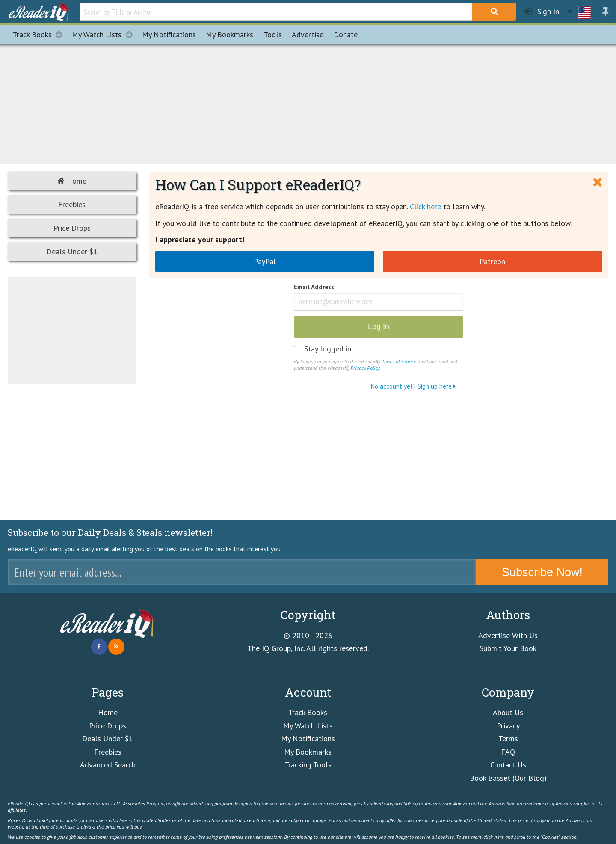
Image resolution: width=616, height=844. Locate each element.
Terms (508, 738)
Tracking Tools (308, 765)
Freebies (72, 204)
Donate (346, 34)
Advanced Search (108, 765)
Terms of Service (399, 361)
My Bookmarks (308, 752)
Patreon (492, 261)
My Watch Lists (104, 34)
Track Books (40, 34)
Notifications (169, 34)
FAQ (508, 752)
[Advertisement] (308, 103)
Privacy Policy (365, 368)
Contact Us (508, 765)
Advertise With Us (508, 635)
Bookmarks (230, 34)
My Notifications (308, 738)
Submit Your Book (508, 648)
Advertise (308, 34)
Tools (273, 34)
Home (72, 181)
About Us (508, 712)
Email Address (314, 288)
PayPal (265, 261)
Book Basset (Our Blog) (508, 778)
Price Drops (72, 228)
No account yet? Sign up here (413, 386)
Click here (425, 207)
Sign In (541, 12)
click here (494, 837)
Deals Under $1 (72, 251)
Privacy (508, 726)
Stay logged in (328, 349)
